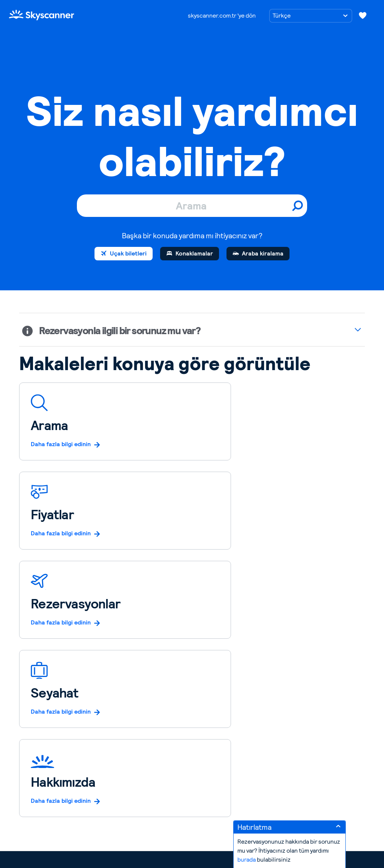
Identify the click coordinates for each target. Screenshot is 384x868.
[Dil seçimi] (311, 16)
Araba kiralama (263, 253)
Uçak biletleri (128, 253)
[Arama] (192, 206)
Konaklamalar (194, 253)
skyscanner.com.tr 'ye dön (222, 16)
